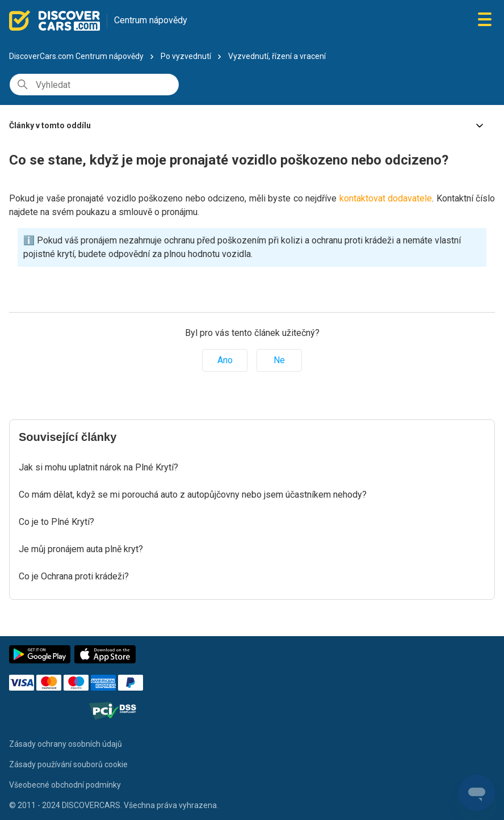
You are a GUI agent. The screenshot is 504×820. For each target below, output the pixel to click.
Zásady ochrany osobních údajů (66, 744)
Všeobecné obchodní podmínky (65, 785)
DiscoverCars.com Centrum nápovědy (76, 56)
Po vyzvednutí (186, 56)
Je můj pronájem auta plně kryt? (81, 549)
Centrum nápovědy (151, 20)
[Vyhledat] (94, 85)
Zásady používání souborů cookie (68, 764)
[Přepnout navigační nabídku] (485, 20)
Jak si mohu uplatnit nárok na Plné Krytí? (98, 467)
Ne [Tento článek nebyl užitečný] (279, 360)
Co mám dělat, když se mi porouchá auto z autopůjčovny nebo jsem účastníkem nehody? (193, 495)
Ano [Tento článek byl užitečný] (225, 360)
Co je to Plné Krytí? (56, 522)
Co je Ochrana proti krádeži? (74, 576)
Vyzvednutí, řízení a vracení (277, 56)
